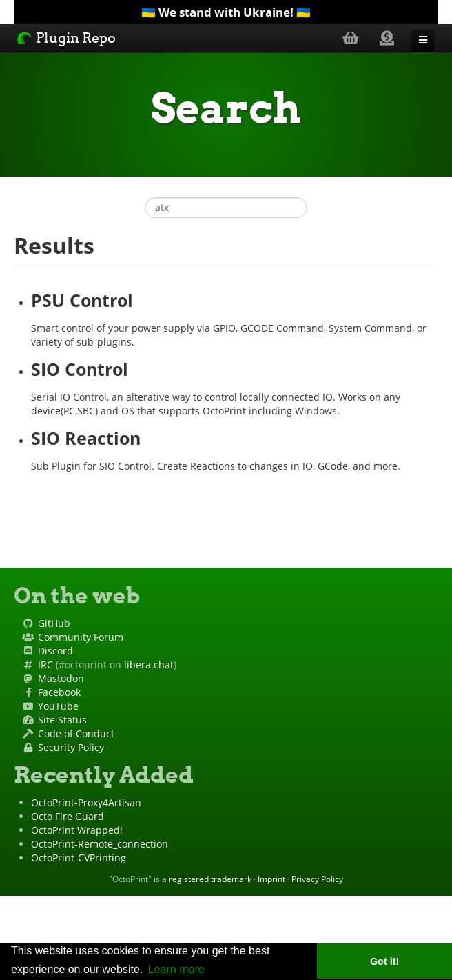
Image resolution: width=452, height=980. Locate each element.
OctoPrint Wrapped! (77, 830)
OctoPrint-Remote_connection (100, 844)
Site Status (62, 720)
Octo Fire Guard (68, 816)
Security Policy (71, 747)
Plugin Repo (66, 38)
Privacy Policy (317, 879)
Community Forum (81, 637)
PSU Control (82, 300)
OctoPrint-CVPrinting (79, 858)
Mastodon (61, 678)
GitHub (54, 623)
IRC (45, 664)
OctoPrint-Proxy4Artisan (86, 802)
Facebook (59, 692)
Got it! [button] (384, 961)
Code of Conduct (76, 733)
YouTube (58, 706)
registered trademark (210, 879)
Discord (55, 651)
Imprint (271, 879)
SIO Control (80, 369)
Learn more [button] (176, 969)
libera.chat (149, 664)
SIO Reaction (86, 438)
